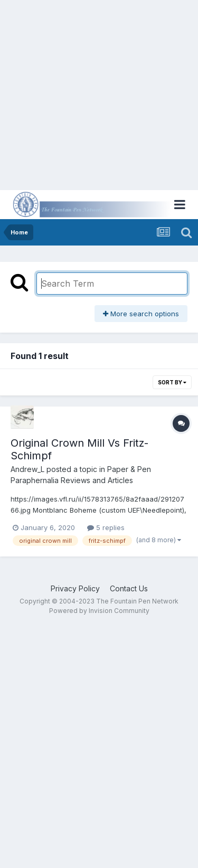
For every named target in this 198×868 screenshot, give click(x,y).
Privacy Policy (75, 588)
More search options (141, 314)
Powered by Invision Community (99, 611)
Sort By (172, 382)
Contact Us (129, 588)
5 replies (106, 527)
